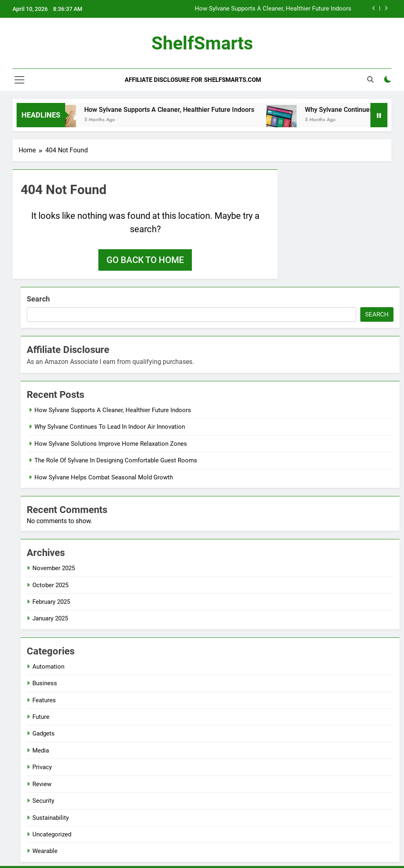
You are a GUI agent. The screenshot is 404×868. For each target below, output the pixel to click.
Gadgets (44, 733)
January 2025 (50, 618)
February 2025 (51, 602)
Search (38, 299)
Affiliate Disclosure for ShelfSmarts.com (193, 80)
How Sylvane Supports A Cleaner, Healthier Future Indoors (273, 9)
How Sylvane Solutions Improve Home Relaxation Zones (111, 444)
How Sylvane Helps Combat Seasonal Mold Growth (104, 477)
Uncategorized (52, 834)
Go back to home (145, 260)
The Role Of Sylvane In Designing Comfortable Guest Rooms (116, 460)
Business (45, 683)
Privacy (42, 767)
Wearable (45, 851)
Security (43, 801)
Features (44, 700)
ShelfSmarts (202, 43)
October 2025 (50, 585)
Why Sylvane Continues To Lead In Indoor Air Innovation (110, 427)
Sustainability (51, 818)
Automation (48, 667)
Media (41, 750)
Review (42, 784)
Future (41, 717)
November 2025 (54, 568)
